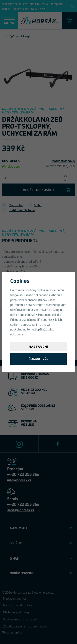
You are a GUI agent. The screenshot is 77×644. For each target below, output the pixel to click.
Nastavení (39, 346)
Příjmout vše (37, 359)
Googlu (57, 309)
